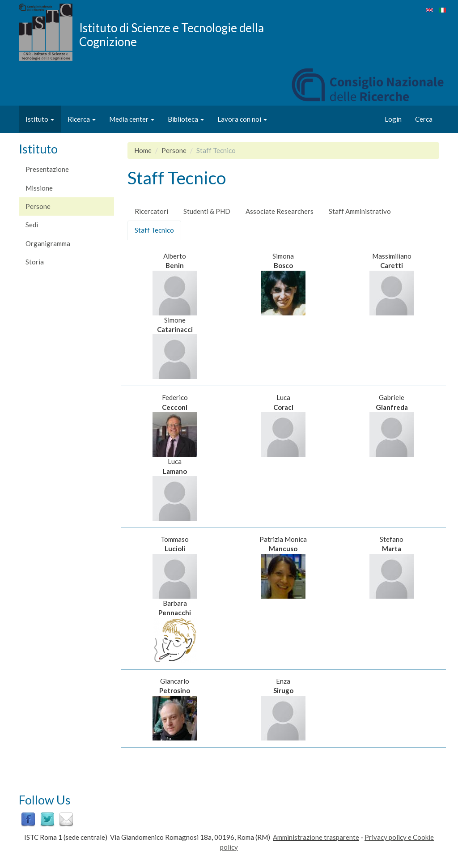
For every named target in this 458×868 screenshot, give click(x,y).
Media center (132, 119)
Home (143, 150)
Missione (39, 188)
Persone (38, 206)
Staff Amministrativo (360, 211)
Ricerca (82, 119)
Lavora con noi (242, 119)
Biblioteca (186, 119)
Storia (35, 262)
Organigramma (48, 243)
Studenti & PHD (207, 211)
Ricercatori (151, 211)
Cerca (424, 119)
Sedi (32, 225)
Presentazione (47, 169)
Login (393, 119)
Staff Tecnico (158, 233)
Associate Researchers (280, 211)
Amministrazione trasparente (316, 837)
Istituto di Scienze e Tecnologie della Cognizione (172, 34)
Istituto (40, 119)
